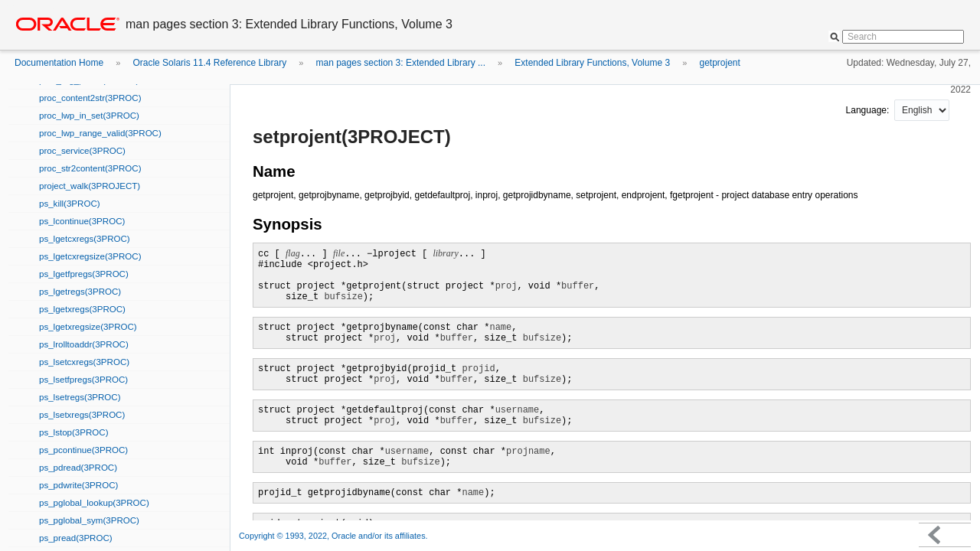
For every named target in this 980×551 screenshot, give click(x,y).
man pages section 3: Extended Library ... (401, 63)
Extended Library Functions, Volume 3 (592, 63)
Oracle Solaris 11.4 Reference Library (209, 63)
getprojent (719, 63)
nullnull (922, 110)
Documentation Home (59, 63)
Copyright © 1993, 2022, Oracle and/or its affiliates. (335, 536)
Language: (869, 110)
